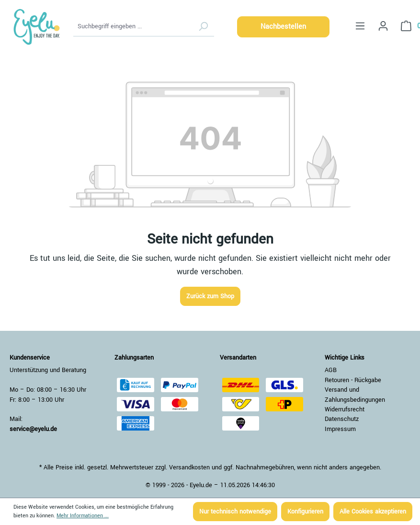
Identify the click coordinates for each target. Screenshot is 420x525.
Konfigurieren (305, 512)
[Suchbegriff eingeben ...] (133, 27)
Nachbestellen (283, 27)
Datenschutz (342, 419)
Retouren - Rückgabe (353, 380)
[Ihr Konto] (383, 26)
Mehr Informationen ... (83, 516)
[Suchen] (203, 27)
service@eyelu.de (33, 429)
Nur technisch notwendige (235, 512)
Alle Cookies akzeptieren (373, 512)
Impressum (340, 429)
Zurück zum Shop (210, 296)
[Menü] (360, 26)
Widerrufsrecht (345, 409)
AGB (331, 370)
